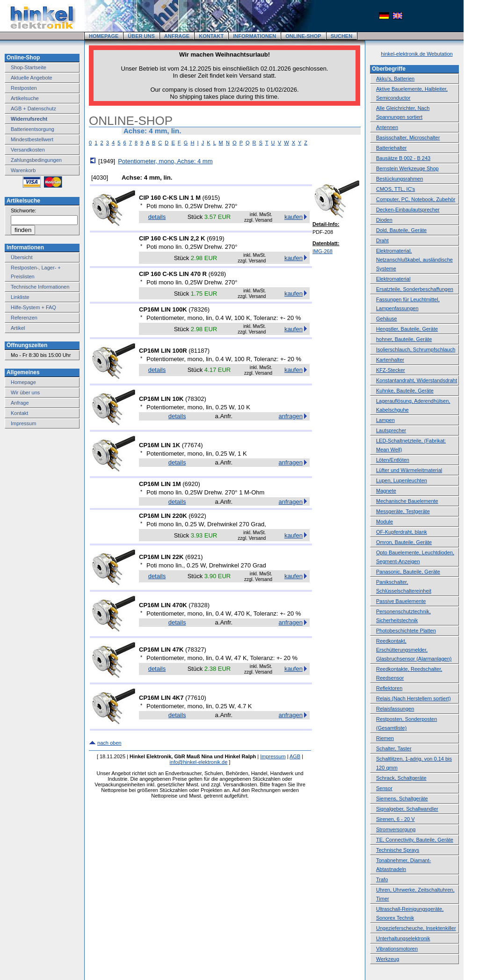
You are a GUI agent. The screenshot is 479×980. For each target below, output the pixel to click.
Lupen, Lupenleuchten (402, 480)
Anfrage (20, 403)
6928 (217, 274)
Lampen (385, 420)
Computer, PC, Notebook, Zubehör (416, 199)
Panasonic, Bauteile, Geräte (408, 572)
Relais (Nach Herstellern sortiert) (414, 698)
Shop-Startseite (29, 67)
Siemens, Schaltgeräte (402, 799)
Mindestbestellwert (32, 139)
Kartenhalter (390, 360)
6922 (198, 516)
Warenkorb (23, 170)
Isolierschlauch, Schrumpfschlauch (416, 349)
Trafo (382, 879)
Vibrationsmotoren (397, 949)
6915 (211, 198)
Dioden (384, 220)
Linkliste (20, 297)
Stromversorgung (396, 829)
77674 (192, 445)
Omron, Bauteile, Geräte (404, 542)
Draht (382, 240)
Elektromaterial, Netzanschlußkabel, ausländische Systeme (414, 260)
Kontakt (19, 413)
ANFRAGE (177, 36)
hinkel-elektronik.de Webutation (417, 54)
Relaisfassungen (395, 709)
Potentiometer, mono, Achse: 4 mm (165, 161)
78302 (196, 399)
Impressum (23, 423)
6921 (194, 557)
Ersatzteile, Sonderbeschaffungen (415, 289)
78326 (199, 309)
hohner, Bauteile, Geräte (404, 339)
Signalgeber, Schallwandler (407, 809)
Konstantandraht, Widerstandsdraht (417, 380)
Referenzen (24, 318)
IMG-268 (323, 251)
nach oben (109, 743)
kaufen (294, 217)
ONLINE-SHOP (303, 36)
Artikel (18, 328)
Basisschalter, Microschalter (408, 138)
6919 (215, 238)
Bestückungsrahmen (399, 179)
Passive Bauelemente (401, 601)
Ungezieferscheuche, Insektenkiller (416, 928)
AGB (295, 756)
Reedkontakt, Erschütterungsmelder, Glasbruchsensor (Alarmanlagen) (414, 650)
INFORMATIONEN (254, 36)
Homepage (23, 382)
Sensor (384, 788)
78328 (199, 605)
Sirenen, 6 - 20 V (396, 819)
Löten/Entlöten (393, 460)
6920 (192, 484)
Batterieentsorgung (33, 129)
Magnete (386, 491)
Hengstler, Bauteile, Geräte (407, 329)
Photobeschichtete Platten (406, 631)
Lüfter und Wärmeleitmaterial (409, 470)
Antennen (387, 127)
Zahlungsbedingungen (36, 160)
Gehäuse (387, 319)
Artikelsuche (25, 98)
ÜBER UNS (141, 36)
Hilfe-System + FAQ (33, 307)
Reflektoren (389, 688)
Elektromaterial (393, 279)
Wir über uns (25, 392)
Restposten (24, 88)
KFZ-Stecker (391, 370)
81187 (199, 351)
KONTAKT (211, 36)
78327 (196, 650)
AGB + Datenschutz (33, 109)
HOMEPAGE (104, 36)
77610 (196, 698)
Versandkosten (28, 150)
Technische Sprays (398, 850)
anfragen (291, 416)
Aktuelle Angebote (32, 78)
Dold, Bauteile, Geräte (401, 230)
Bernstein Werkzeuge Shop (407, 168)
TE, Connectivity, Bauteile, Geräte (415, 840)
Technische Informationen (40, 287)
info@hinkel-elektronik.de (199, 762)
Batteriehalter (391, 148)
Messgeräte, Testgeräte (403, 511)
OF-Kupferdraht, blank (402, 532)
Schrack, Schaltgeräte (401, 778)
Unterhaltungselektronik (403, 938)
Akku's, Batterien (395, 79)
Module (385, 522)
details (157, 217)
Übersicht (22, 257)
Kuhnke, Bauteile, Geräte (405, 391)
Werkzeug (388, 959)
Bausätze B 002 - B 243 (403, 158)
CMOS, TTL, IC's (396, 189)
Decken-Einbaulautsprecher (408, 210)
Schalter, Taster (394, 748)
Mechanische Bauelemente (407, 501)
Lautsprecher (391, 430)
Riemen (385, 738)
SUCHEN (341, 36)
